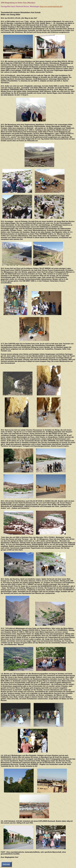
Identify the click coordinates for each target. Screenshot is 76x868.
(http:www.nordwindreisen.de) (51, 6)
